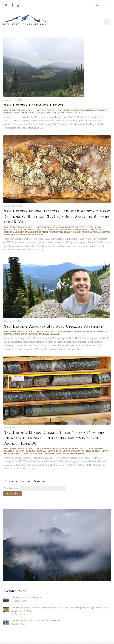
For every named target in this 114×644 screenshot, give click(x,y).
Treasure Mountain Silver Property (64, 453)
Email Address (12, 488)
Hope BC (84, 230)
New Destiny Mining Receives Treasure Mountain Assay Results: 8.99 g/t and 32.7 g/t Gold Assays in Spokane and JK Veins (57, 217)
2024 (91, 448)
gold (75, 230)
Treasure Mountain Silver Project (64, 227)
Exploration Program (58, 230)
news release (75, 113)
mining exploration (39, 113)
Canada (89, 110)
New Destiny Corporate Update (33, 105)
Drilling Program (36, 451)
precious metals (92, 232)
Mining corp (20, 113)
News (40, 110)
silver (106, 232)
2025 (60, 110)
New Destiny (59, 113)
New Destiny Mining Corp (18, 110)
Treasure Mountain (31, 234)
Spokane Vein (11, 234)
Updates (49, 110)
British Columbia (73, 110)
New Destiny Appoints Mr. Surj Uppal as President (53, 327)
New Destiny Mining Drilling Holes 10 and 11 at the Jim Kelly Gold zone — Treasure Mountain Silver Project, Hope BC (54, 438)
